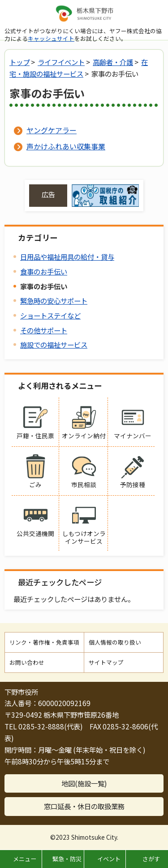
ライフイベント (61, 62)
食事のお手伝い (44, 271)
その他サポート (44, 330)
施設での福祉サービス (54, 345)
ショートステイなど (50, 315)
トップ (19, 62)
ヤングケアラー (52, 130)
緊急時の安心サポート (54, 301)
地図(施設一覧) (84, 783)
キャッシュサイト (51, 38)
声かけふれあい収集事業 (66, 146)
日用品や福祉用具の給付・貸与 (67, 257)
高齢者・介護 (113, 62)
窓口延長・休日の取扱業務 (84, 806)
